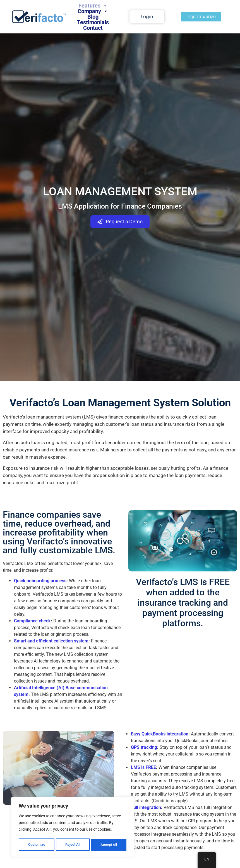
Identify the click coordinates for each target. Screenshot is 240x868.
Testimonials (93, 22)
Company (93, 11)
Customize (37, 845)
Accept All (109, 845)
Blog (93, 17)
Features (93, 6)
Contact (93, 28)
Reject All (73, 845)
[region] (73, 828)
